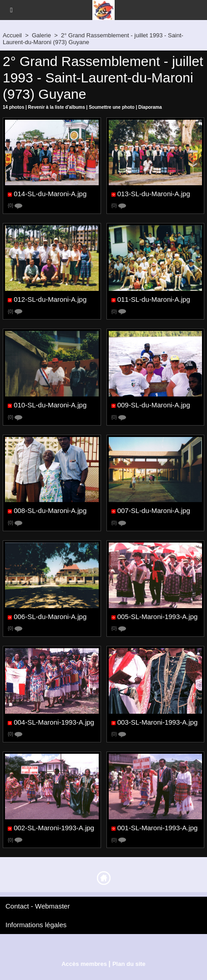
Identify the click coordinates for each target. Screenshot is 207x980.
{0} (15, 206)
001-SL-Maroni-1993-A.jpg (158, 828)
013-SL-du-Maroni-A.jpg (154, 194)
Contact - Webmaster (38, 906)
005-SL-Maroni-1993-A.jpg (158, 617)
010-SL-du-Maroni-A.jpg (50, 405)
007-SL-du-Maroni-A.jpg (154, 511)
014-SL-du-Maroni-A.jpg (50, 194)
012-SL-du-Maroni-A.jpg (50, 300)
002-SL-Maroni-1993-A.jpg (54, 828)
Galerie (41, 35)
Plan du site (129, 964)
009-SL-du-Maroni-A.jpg (154, 405)
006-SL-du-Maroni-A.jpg (50, 617)
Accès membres (84, 964)
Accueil (12, 35)
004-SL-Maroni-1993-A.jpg (54, 722)
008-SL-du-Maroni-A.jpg (50, 511)
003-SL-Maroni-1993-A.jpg (158, 722)
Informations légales (36, 925)
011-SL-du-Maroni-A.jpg (154, 300)
